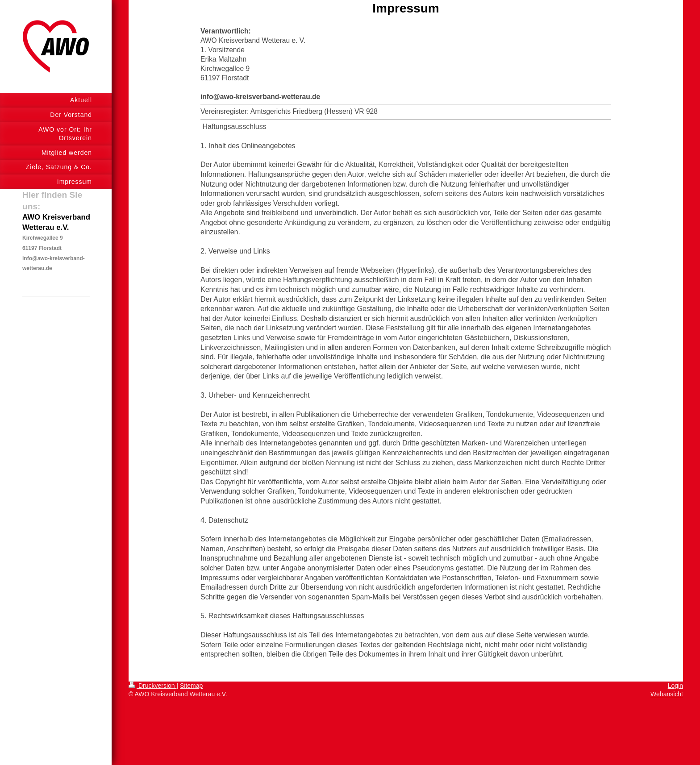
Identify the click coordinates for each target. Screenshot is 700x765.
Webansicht (667, 694)
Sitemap (191, 686)
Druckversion (152, 686)
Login (675, 686)
